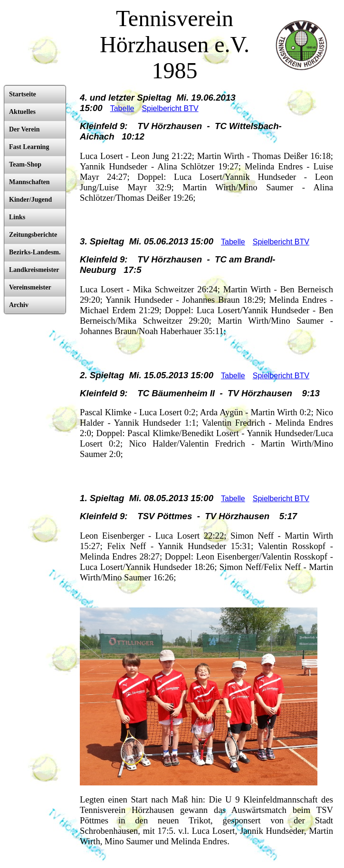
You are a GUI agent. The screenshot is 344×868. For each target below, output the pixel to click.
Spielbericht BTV (170, 108)
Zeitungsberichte (33, 235)
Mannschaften (29, 182)
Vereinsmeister (30, 287)
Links (17, 217)
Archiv (19, 305)
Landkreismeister (34, 270)
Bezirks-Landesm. (35, 252)
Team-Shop (25, 164)
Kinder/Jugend (30, 200)
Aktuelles (22, 112)
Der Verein (24, 129)
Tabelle (122, 108)
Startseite (23, 94)
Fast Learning (29, 147)
